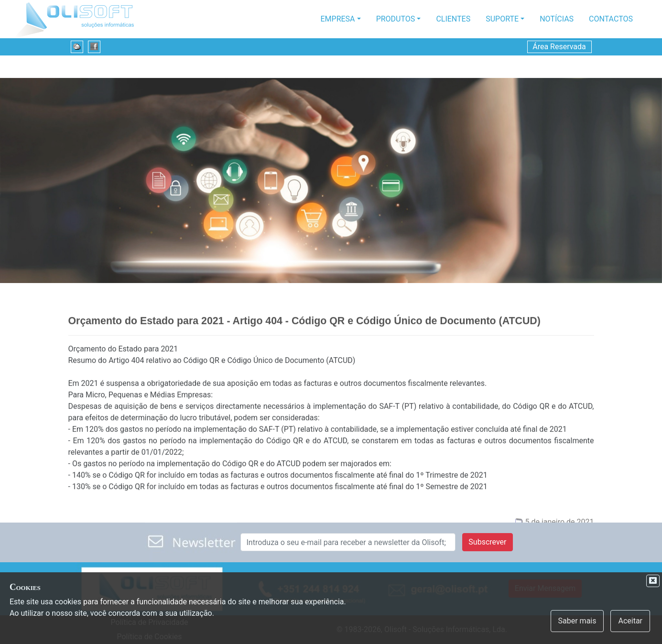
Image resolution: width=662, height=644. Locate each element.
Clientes (453, 19)
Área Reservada (559, 47)
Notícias (557, 19)
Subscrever (487, 542)
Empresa (338, 19)
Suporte (502, 19)
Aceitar (630, 621)
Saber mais (577, 621)
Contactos (611, 19)
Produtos (396, 19)
